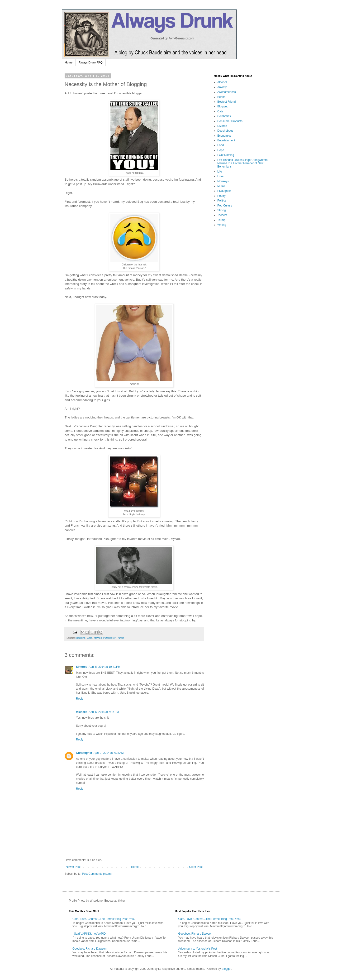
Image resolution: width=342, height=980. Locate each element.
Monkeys (223, 181)
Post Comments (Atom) (97, 874)
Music (221, 186)
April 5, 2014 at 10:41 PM (104, 667)
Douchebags (225, 131)
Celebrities (224, 116)
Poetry (221, 196)
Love (220, 176)
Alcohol (222, 82)
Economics (224, 136)
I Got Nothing (226, 155)
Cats (220, 111)
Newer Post (73, 867)
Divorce (222, 126)
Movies (98, 638)
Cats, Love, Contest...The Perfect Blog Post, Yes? (104, 919)
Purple (121, 638)
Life (220, 172)
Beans (221, 97)
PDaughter (109, 638)
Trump (221, 220)
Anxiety (222, 87)
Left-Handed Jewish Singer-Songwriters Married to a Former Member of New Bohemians (242, 163)
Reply (80, 699)
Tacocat (222, 215)
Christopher (84, 753)
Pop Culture (225, 206)
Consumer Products (230, 121)
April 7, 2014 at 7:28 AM (109, 753)
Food (221, 145)
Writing (222, 225)
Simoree (82, 667)
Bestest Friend (226, 102)
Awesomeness (227, 92)
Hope (221, 150)
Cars (90, 638)
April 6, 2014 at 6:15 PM (104, 712)
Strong (221, 210)
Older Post (196, 867)
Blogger (226, 969)
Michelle (82, 712)
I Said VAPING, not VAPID (89, 934)
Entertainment (226, 140)
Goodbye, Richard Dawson (89, 949)
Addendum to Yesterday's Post (198, 949)
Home (69, 62)
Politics (222, 201)
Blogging (81, 638)
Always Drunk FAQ (91, 62)
